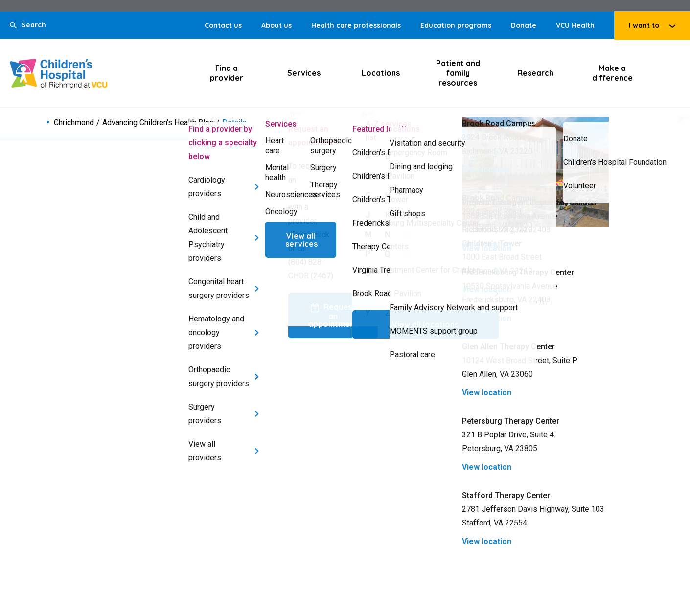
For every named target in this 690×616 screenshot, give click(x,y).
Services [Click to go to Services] (304, 73)
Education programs (456, 25)
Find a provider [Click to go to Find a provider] (227, 73)
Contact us (223, 25)
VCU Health (575, 25)
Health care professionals (356, 25)
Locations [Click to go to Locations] (381, 73)
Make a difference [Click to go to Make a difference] (612, 73)
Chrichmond (74, 123)
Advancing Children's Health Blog (158, 123)
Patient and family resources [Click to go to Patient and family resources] (458, 73)
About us (276, 25)
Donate (524, 25)
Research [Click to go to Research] (535, 73)
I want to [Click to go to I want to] (644, 25)
